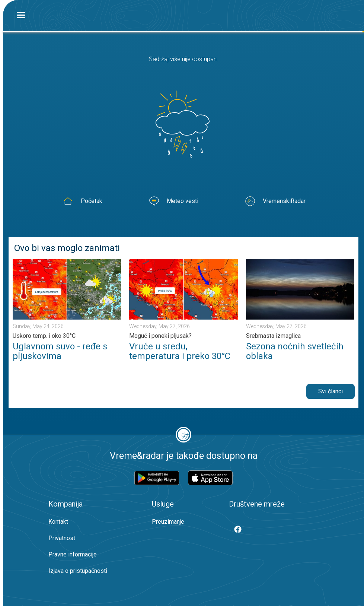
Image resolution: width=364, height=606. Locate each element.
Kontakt (58, 522)
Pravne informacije (73, 554)
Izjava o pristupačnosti (78, 571)
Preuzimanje (168, 522)
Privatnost (62, 538)
